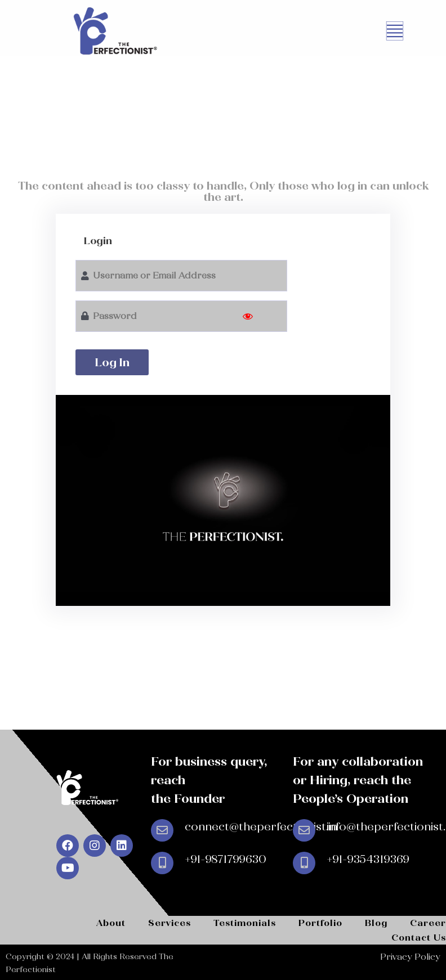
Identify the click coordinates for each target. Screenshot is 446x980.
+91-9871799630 (226, 859)
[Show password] (248, 316)
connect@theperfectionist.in (261, 826)
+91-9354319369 (368, 859)
